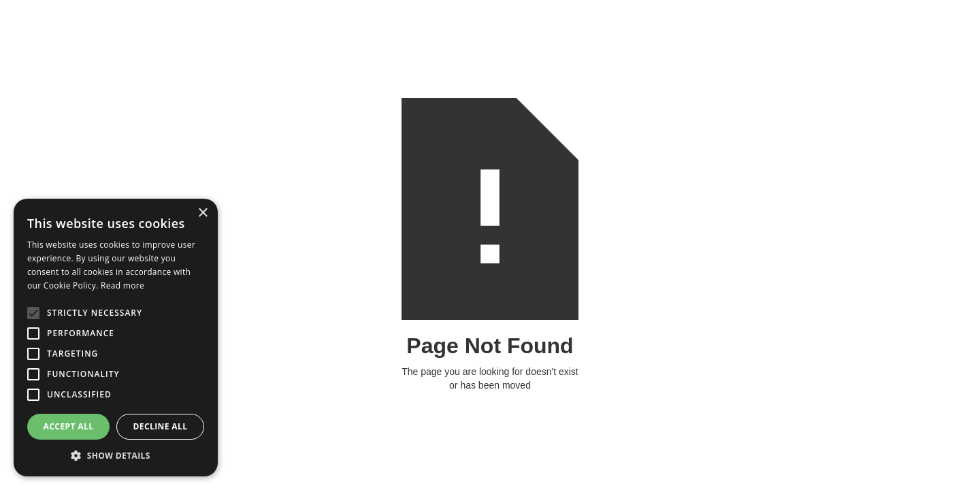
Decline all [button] (161, 426)
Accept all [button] (69, 426)
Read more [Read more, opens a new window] (122, 285)
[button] (116, 456)
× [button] (202, 213)
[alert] (116, 338)
